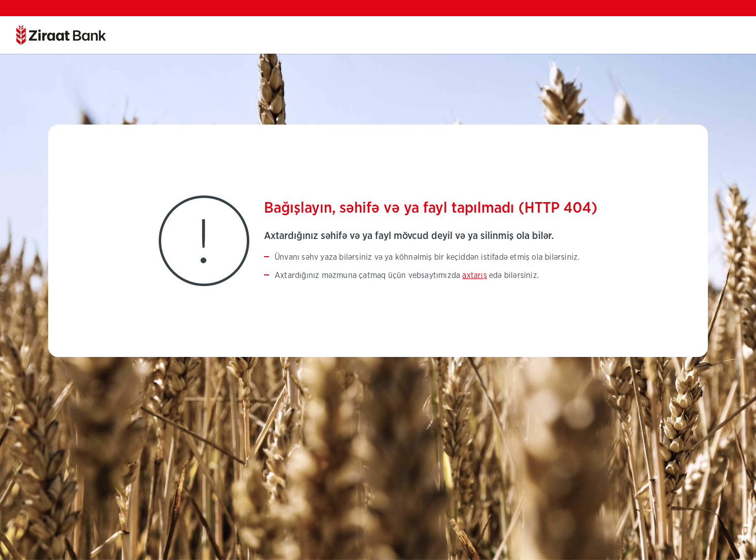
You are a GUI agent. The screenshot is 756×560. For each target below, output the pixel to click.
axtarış (474, 275)
